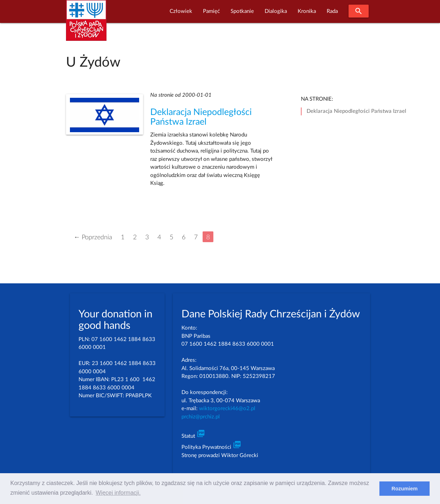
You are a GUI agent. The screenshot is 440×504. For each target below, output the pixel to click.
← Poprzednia (93, 237)
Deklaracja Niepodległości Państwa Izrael (356, 111)
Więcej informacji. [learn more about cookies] (118, 493)
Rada (332, 11)
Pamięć (211, 11)
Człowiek (181, 11)
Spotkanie (242, 11)
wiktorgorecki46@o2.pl (227, 409)
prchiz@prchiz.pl (201, 417)
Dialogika (276, 11)
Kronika (307, 11)
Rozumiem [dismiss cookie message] (405, 489)
